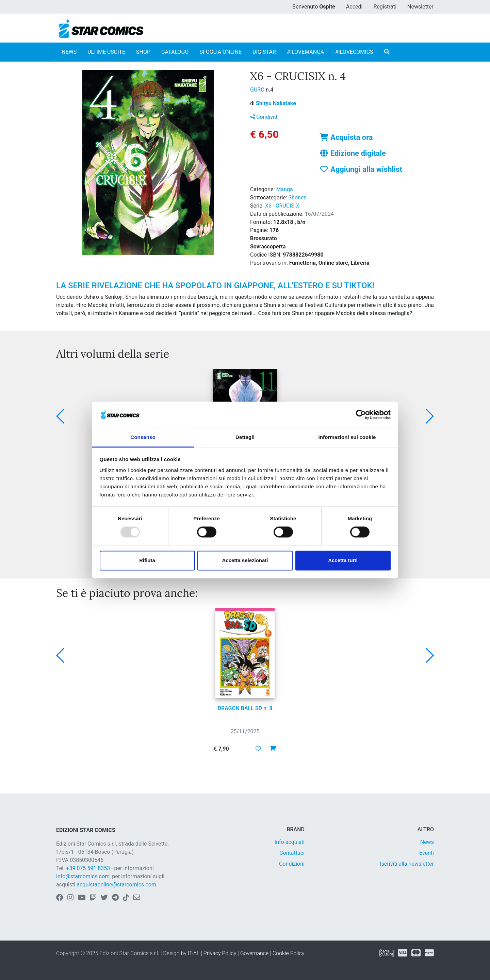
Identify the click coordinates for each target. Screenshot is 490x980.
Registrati (385, 7)
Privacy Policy (220, 953)
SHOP (143, 52)
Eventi (427, 853)
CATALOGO (175, 52)
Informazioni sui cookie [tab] (347, 437)
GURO (258, 90)
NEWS (69, 52)
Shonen (298, 198)
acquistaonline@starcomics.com (116, 885)
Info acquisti (290, 842)
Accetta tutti (343, 560)
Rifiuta (147, 560)
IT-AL (194, 953)
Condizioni (292, 864)
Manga (285, 189)
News (427, 842)
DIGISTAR (264, 52)
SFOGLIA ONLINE (220, 52)
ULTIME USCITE (106, 52)
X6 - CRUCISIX (282, 206)
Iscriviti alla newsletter (407, 864)
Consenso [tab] (143, 437)
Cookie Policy (289, 953)
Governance (255, 953)
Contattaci (292, 853)
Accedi (354, 7)
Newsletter (420, 7)
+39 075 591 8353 (88, 868)
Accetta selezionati (245, 560)
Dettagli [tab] (245, 437)
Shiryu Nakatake (276, 103)
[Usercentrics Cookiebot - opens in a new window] (361, 415)
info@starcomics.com (83, 876)
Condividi (264, 117)
